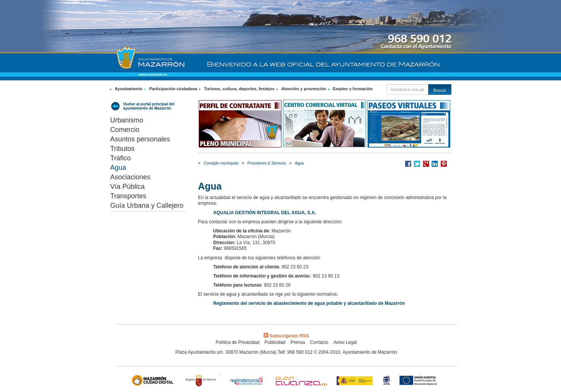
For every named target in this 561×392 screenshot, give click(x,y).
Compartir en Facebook (408, 164)
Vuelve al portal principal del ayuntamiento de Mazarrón (149, 106)
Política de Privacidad (237, 342)
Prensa (298, 342)
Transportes (128, 196)
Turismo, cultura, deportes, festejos (239, 89)
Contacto (319, 342)
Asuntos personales (140, 139)
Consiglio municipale (221, 163)
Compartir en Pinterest (444, 164)
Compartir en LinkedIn (435, 164)
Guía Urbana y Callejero (147, 205)
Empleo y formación (353, 89)
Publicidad (275, 342)
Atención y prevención (304, 89)
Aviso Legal (345, 342)
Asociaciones (130, 177)
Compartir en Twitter (417, 164)
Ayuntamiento (129, 89)
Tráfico (121, 158)
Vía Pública (128, 187)
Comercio (125, 130)
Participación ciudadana (173, 89)
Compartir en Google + (426, 164)
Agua (118, 168)
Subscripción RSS (286, 336)
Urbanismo (127, 120)
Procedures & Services (267, 163)
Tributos (123, 149)
